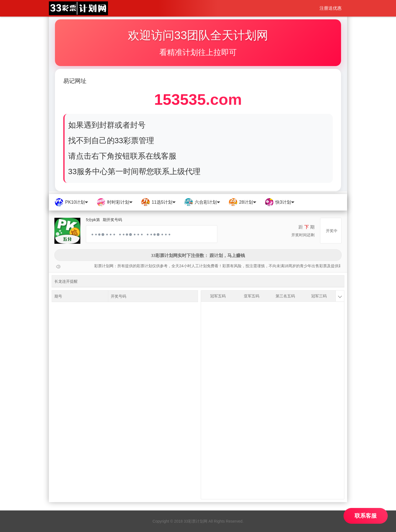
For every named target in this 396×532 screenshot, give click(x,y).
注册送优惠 (331, 8)
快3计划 (279, 202)
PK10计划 (71, 202)
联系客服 (366, 516)
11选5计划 (158, 202)
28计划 (242, 202)
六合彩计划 (202, 202)
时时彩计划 (114, 202)
